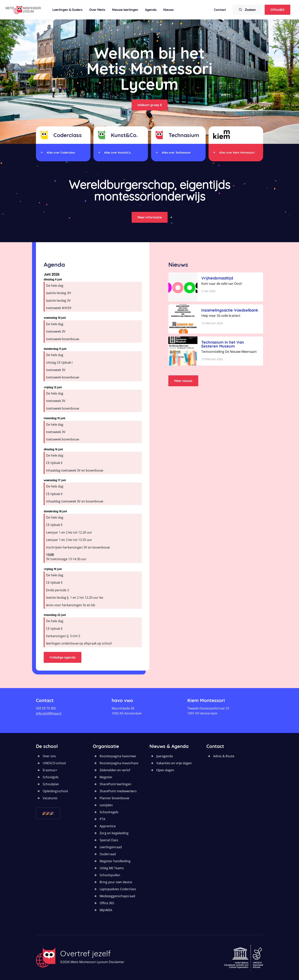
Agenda (151, 10)
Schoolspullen (110, 875)
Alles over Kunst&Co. (118, 153)
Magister (106, 777)
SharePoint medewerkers (118, 791)
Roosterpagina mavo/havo (119, 763)
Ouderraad (108, 854)
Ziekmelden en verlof (115, 770)
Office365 (277, 10)
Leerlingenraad (111, 847)
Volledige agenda (63, 657)
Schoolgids (51, 777)
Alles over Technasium (176, 153)
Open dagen (165, 770)
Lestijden (106, 805)
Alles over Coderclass (61, 153)
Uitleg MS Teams (112, 868)
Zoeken (247, 10)
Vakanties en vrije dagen (174, 763)
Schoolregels (109, 812)
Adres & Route (224, 756)
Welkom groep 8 (150, 105)
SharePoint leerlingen (115, 784)
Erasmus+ (50, 770)
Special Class (109, 840)
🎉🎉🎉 (48, 813)
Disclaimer (116, 962)
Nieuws (169, 10)
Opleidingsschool (55, 791)
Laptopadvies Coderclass (118, 889)
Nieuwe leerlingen (125, 10)
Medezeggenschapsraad (117, 896)
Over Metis (97, 10)
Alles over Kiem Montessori (237, 153)
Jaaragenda (165, 756)
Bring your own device (116, 882)
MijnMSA (106, 910)
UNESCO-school (54, 763)
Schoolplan (51, 784)
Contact (220, 10)
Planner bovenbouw (114, 798)
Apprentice (108, 826)
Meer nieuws (183, 381)
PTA (102, 819)
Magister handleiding (115, 861)
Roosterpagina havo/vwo (118, 756)
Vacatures (50, 798)
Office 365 (107, 903)
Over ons (49, 756)
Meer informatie (150, 217)
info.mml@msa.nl (49, 713)
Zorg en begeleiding (114, 833)
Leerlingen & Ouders (67, 10)
